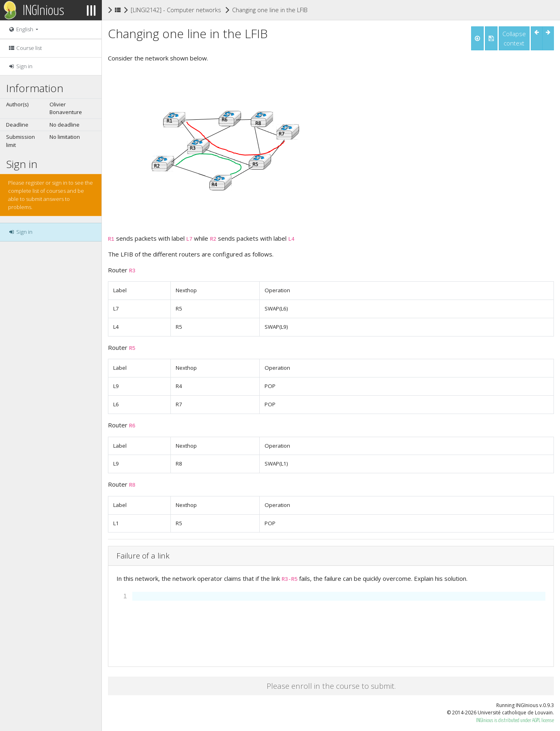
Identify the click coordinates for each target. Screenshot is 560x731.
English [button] (21, 29)
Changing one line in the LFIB (270, 9)
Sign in (20, 66)
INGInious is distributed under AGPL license (515, 721)
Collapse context (514, 38)
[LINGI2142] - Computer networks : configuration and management (220, 10)
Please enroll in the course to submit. (331, 686)
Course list (25, 48)
